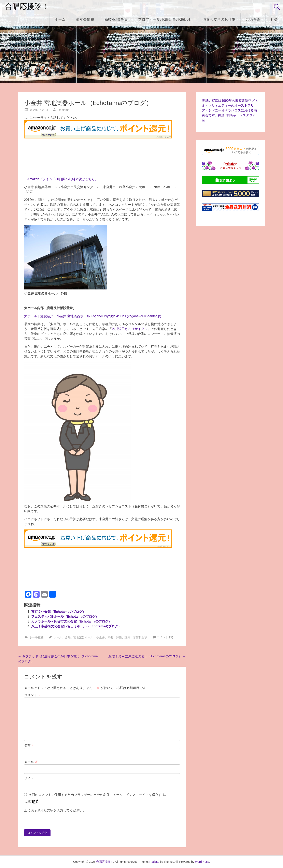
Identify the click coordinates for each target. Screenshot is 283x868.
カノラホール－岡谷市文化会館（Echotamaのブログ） (71, 621)
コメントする (165, 637)
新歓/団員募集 (116, 19)
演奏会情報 (85, 19)
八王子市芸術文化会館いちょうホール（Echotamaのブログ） (76, 626)
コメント (33, 695)
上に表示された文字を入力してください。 (55, 810)
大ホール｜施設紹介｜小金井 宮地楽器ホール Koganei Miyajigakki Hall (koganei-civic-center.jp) (93, 316)
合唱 (68, 637)
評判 (127, 637)
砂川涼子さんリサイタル (130, 329)
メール (31, 762)
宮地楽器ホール (83, 637)
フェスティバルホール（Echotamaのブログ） (65, 617)
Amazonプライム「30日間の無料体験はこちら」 (63, 179)
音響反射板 (140, 637)
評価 (119, 637)
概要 (110, 637)
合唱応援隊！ (27, 6)
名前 (29, 745)
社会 (274, 19)
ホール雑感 (36, 637)
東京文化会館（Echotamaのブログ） (58, 612)
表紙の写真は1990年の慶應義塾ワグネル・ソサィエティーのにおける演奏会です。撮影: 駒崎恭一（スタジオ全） (230, 110)
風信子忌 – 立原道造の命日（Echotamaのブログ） (147, 656)
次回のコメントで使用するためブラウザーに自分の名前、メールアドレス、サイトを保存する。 (98, 795)
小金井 (100, 637)
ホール (58, 637)
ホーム (60, 19)
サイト (29, 778)
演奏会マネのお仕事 (219, 19)
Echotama (63, 110)
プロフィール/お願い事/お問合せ (165, 19)
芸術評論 (253, 19)
